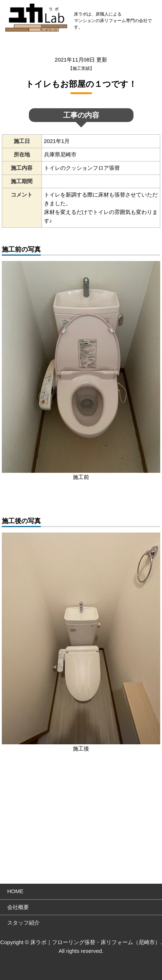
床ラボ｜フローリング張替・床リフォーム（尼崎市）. (96, 942)
